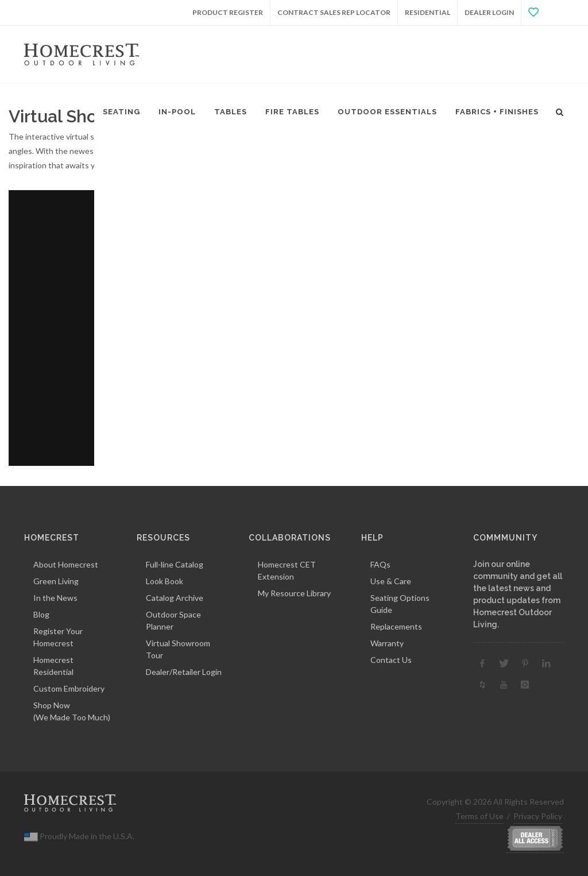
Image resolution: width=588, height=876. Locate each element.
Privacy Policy (538, 816)
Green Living (56, 581)
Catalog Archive (175, 598)
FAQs (380, 564)
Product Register (228, 12)
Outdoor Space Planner (173, 620)
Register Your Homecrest (58, 637)
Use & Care (391, 581)
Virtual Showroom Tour (178, 649)
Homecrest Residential (53, 666)
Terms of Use (479, 816)
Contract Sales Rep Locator (334, 12)
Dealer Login (489, 12)
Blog (41, 614)
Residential (428, 12)
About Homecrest (66, 564)
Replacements (396, 626)
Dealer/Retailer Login (184, 672)
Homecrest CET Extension (287, 570)
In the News (55, 598)
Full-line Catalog (175, 564)
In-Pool (177, 112)
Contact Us (391, 660)
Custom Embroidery (69, 688)
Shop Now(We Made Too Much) (72, 711)
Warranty (387, 643)
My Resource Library (294, 593)
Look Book (165, 581)
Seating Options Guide (400, 604)
